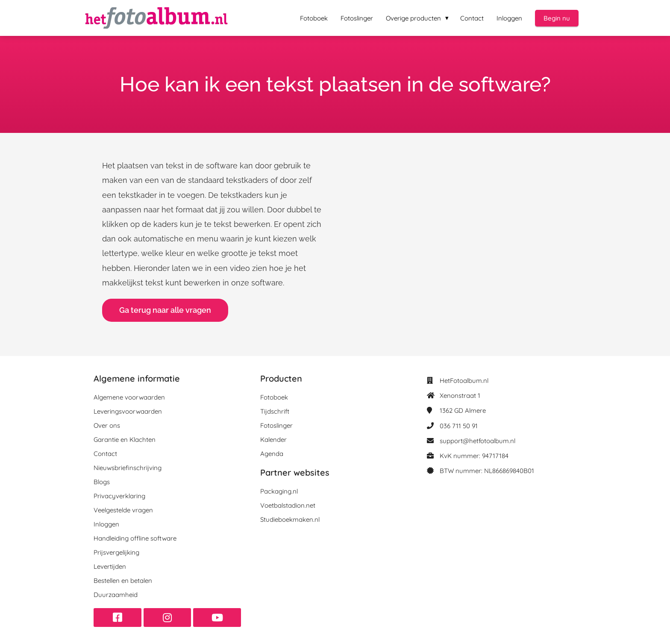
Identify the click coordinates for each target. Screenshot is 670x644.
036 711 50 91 (459, 426)
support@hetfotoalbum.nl (478, 441)
